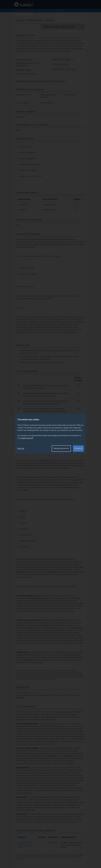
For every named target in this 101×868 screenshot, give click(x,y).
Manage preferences (61, 448)
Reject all (21, 448)
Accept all (78, 448)
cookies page (27, 438)
